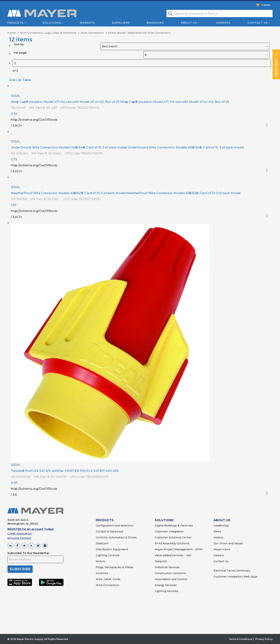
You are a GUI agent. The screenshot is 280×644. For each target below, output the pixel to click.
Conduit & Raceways (110, 531)
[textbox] (220, 14)
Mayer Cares (222, 549)
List (19, 80)
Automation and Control (171, 579)
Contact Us (258, 23)
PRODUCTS (105, 520)
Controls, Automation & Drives (116, 537)
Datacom (161, 561)
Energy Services (166, 585)
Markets (87, 23)
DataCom (102, 543)
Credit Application (20, 534)
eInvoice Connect (19, 538)
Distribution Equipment (112, 549)
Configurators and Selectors (115, 526)
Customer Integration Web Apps (236, 577)
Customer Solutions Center (173, 537)
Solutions (52, 23)
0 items (266, 5)
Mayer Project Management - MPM (179, 549)
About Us (189, 23)
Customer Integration (169, 531)
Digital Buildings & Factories (174, 526)
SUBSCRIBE (20, 569)
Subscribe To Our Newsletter (28, 553)
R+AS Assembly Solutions (172, 543)
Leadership (221, 526)
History (218, 537)
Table (27, 80)
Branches (155, 23)
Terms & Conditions (241, 639)
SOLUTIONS (164, 520)
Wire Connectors (107, 585)
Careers (223, 23)
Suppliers (121, 23)
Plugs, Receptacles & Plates (115, 567)
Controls (113, 555)
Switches (102, 573)
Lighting (101, 555)
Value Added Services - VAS (173, 555)
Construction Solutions (170, 573)
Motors (101, 561)
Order (268, 125)
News (217, 531)
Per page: (20, 53)
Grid (12, 80)
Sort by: (19, 44)
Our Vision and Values (228, 543)
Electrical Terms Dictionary (232, 571)
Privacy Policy (264, 639)
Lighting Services (167, 591)
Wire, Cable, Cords (108, 579)
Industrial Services (167, 567)
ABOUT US (222, 520)
